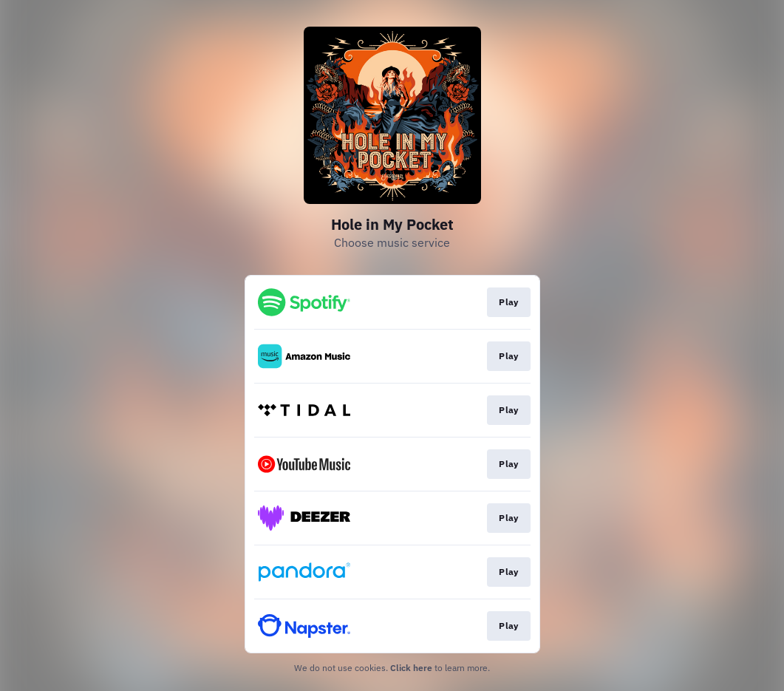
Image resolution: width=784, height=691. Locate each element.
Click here (411, 668)
